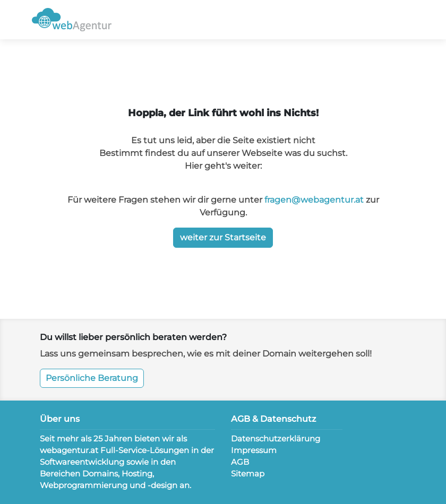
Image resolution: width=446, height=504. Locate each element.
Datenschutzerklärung (276, 438)
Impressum (254, 450)
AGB (240, 462)
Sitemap (248, 473)
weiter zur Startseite (223, 237)
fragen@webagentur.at (314, 200)
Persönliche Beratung (92, 378)
